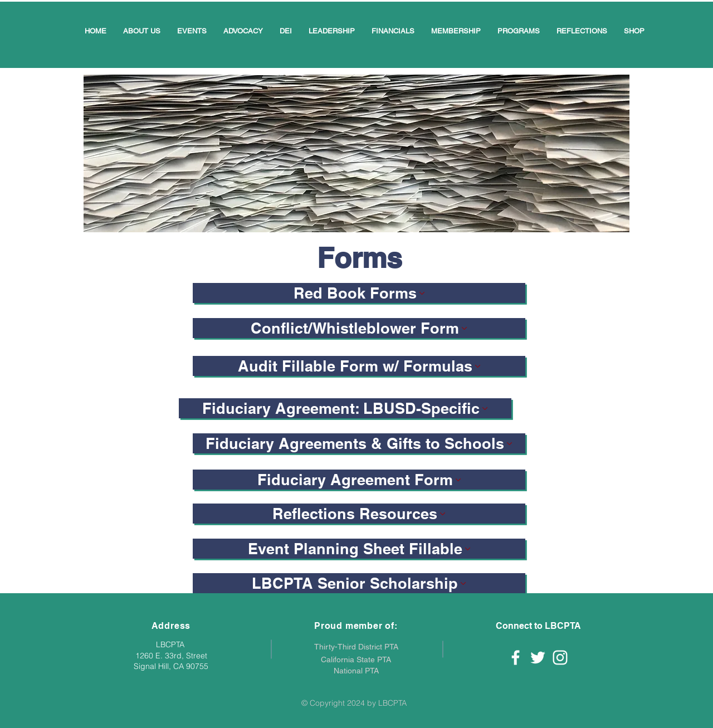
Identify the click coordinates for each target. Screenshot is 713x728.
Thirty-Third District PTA (356, 647)
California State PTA (356, 659)
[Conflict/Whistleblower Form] (359, 328)
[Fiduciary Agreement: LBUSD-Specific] (345, 408)
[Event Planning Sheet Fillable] (359, 549)
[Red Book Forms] (359, 293)
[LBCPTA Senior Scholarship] (359, 583)
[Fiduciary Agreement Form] (359, 480)
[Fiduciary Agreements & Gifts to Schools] (359, 443)
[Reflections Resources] (359, 514)
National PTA (356, 671)
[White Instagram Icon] (560, 658)
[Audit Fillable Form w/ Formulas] (359, 366)
